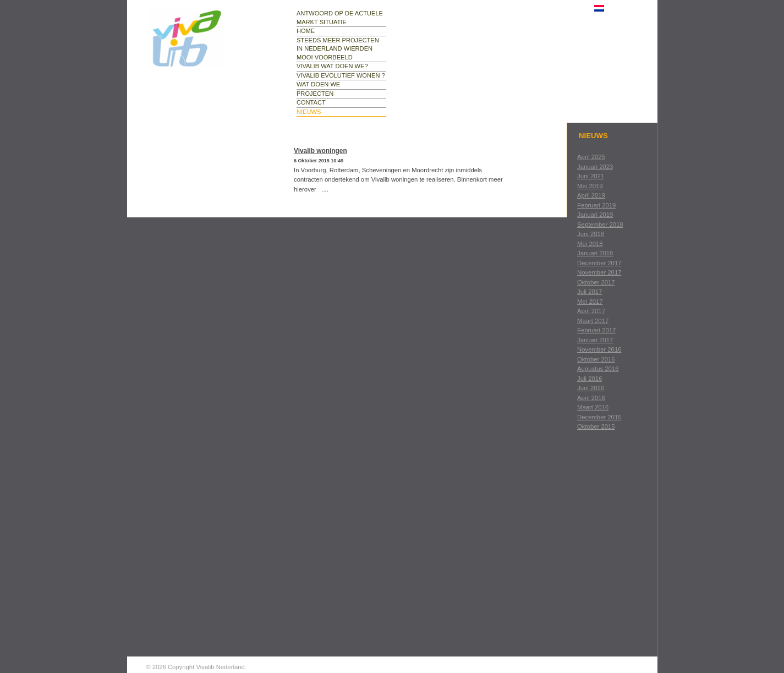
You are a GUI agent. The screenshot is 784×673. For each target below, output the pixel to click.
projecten (315, 94)
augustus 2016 (598, 369)
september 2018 (600, 225)
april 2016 (591, 398)
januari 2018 (595, 253)
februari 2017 (596, 330)
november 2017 (599, 272)
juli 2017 (590, 292)
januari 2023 (595, 167)
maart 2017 (593, 321)
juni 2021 (591, 176)
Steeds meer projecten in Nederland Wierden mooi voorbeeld (338, 49)
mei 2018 (590, 244)
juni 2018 (591, 234)
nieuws (309, 112)
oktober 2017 (596, 282)
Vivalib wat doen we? (332, 66)
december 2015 (599, 417)
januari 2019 (595, 215)
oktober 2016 (596, 359)
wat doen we (318, 84)
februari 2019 (596, 205)
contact (311, 102)
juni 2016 (591, 388)
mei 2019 (590, 186)
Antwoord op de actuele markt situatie (340, 18)
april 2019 (591, 195)
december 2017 (599, 263)
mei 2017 (590, 302)
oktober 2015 (596, 426)
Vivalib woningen (320, 151)
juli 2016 (590, 379)
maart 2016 (593, 407)
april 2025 (591, 157)
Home (306, 31)
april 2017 (591, 311)
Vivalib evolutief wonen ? (341, 75)
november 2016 (599, 349)
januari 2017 (595, 340)
